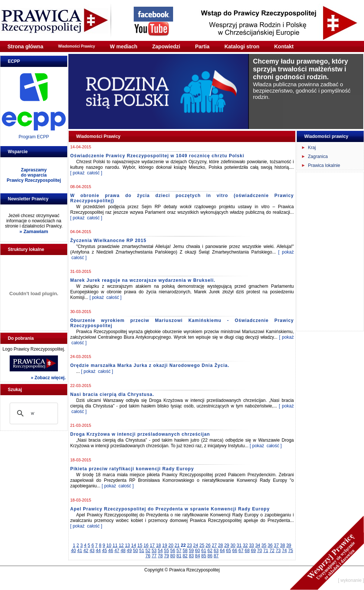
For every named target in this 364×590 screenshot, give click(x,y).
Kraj (312, 148)
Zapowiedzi (166, 46)
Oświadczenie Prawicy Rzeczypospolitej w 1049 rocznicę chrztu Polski (157, 156)
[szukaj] (33, 413)
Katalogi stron (242, 46)
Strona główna (25, 46)
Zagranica (318, 157)
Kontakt (284, 46)
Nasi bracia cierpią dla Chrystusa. (112, 394)
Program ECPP (34, 137)
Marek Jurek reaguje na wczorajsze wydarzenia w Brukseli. (143, 280)
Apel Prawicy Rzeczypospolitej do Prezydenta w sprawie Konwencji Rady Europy (170, 509)
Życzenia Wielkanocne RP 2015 (108, 241)
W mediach (124, 46)
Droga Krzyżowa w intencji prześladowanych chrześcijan (140, 434)
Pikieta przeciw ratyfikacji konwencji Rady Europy (132, 469)
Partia (202, 46)
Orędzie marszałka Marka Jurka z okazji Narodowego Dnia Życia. (150, 365)
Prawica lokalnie (324, 165)
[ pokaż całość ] (86, 173)
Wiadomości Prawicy (76, 46)
